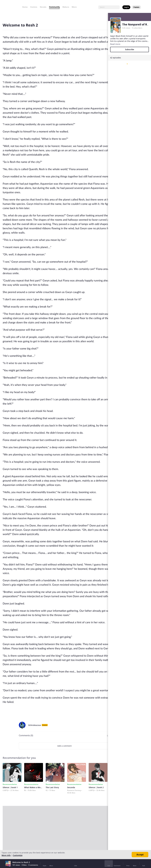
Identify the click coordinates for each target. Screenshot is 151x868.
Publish (136, 7)
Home (25, 7)
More (75, 7)
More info (6, 855)
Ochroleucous (35, 725)
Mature (66, 7)
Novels (43, 7)
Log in (126, 7)
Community (54, 7)
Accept (140, 855)
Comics (34, 7)
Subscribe (130, 49)
